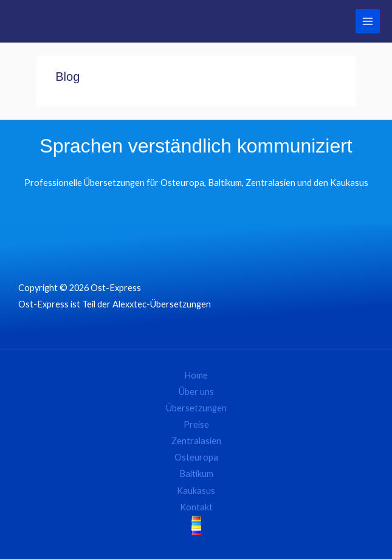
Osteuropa (196, 457)
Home (196, 375)
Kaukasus (196, 491)
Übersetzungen (196, 408)
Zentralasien (196, 441)
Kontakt (196, 507)
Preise (196, 424)
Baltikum (196, 474)
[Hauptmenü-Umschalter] (368, 21)
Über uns (196, 392)
